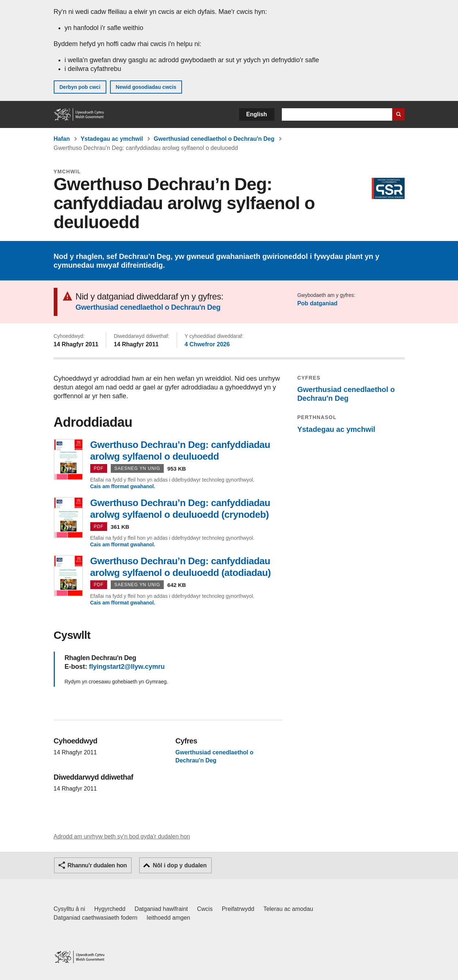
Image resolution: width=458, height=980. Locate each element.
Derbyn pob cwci (80, 87)
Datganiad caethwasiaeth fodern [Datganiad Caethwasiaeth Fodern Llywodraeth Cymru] (96, 918)
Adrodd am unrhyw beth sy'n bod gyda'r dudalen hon (122, 836)
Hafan (62, 139)
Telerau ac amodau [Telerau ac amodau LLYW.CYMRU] (288, 909)
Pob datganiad (317, 303)
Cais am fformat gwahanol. (123, 486)
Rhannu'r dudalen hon (97, 865)
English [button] (257, 114)
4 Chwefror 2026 (207, 344)
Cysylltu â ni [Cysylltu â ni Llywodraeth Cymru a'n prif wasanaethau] (69, 909)
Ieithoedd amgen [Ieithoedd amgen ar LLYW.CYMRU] (168, 918)
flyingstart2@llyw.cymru (127, 667)
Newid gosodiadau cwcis (146, 87)
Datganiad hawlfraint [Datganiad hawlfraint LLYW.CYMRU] (161, 909)
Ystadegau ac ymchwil (112, 139)
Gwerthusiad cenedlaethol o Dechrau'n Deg (214, 139)
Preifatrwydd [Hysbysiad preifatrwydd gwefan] (238, 909)
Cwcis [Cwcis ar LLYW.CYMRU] (205, 909)
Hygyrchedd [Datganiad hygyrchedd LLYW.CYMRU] (110, 909)
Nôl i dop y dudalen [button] (180, 865)
